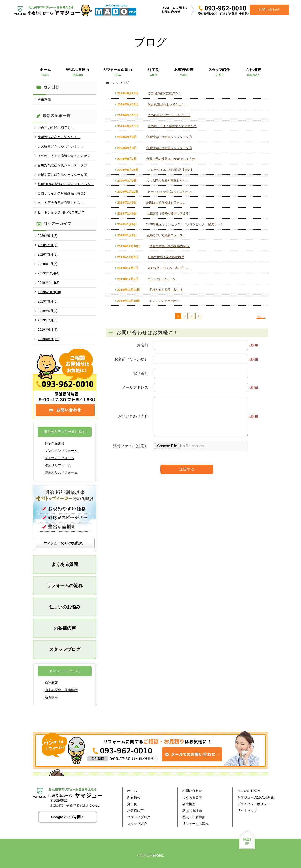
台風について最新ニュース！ (166, 235)
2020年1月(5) (48, 264)
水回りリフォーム (58, 465)
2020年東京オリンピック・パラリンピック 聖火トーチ (185, 224)
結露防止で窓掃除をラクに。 (166, 202)
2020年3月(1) (48, 254)
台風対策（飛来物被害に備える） (169, 213)
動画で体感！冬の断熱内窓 (166, 257)
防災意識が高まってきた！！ (168, 104)
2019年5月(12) (48, 339)
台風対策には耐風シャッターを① (169, 148)
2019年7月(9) (48, 320)
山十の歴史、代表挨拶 (61, 690)
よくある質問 (65, 564)
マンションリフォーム (61, 451)
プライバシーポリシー (254, 804)
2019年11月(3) (48, 283)
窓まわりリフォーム (59, 458)
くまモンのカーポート (165, 301)
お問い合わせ (192, 791)
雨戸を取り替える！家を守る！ (169, 268)
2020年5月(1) (48, 245)
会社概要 (51, 683)
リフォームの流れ (65, 586)
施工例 (132, 804)
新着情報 (51, 697)
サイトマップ (247, 810)
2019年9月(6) (48, 301)
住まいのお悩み (65, 607)
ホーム (111, 83)
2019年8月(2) (48, 311)
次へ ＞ (261, 317)
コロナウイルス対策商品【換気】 (171, 170)
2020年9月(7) (48, 236)
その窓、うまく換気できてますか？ (172, 126)
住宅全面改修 (55, 443)
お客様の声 (65, 628)
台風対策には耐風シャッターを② (169, 137)
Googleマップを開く (68, 817)
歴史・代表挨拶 (194, 817)
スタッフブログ (65, 649)
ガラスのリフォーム (161, 279)
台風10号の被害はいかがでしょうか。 (172, 159)
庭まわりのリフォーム (61, 472)
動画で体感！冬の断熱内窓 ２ (170, 246)
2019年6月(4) (48, 330)
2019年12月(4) (48, 273)
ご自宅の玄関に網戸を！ (164, 93)
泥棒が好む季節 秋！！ (166, 290)
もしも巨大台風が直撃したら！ (167, 181)
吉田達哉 (44, 100)
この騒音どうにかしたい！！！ (169, 115)
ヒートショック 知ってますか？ (170, 192)
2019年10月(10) (49, 292)
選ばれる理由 (192, 810)
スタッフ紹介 (137, 824)
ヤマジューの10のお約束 (63, 543)
